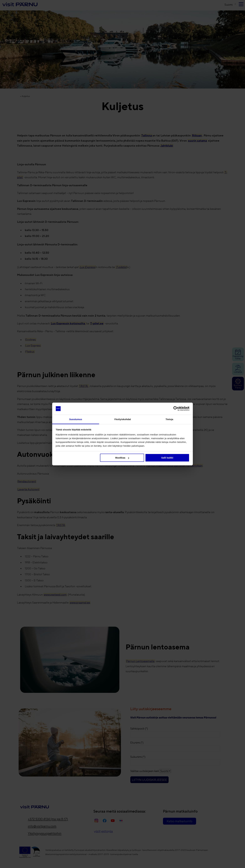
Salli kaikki (167, 458)
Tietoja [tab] (169, 419)
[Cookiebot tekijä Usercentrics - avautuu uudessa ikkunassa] (176, 409)
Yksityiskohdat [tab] (122, 419)
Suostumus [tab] (76, 419)
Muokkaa (122, 458)
